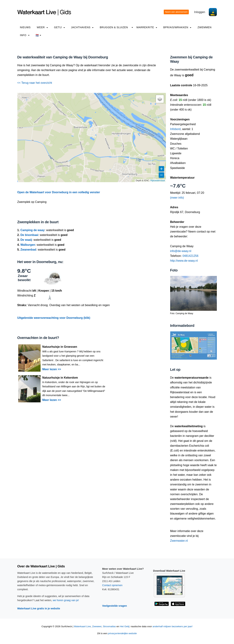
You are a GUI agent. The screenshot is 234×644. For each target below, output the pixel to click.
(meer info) (177, 198)
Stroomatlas (109, 626)
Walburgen (28, 245)
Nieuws (25, 27)
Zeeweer (97, 626)
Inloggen (200, 12)
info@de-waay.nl (181, 251)
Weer (42, 27)
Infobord (175, 129)
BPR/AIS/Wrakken (177, 27)
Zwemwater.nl (179, 541)
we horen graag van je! (66, 600)
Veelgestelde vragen (115, 606)
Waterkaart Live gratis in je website (39, 608)
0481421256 (190, 256)
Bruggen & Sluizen (114, 27)
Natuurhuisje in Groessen (60, 347)
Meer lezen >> (52, 369)
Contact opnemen (112, 585)
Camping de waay (32, 230)
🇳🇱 (38, 35)
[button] (160, 99)
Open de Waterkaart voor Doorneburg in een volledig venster (59, 192)
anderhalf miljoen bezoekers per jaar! (173, 626)
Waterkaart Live (82, 626)
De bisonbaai (29, 235)
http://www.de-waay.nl (184, 261)
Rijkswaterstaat (158, 181)
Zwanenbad (28, 250)
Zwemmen (205, 27)
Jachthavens (82, 27)
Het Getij (125, 626)
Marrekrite (147, 27)
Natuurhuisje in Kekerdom (60, 378)
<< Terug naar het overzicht (35, 83)
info (25, 35)
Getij (59, 27)
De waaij (26, 240)
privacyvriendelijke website (122, 633)
